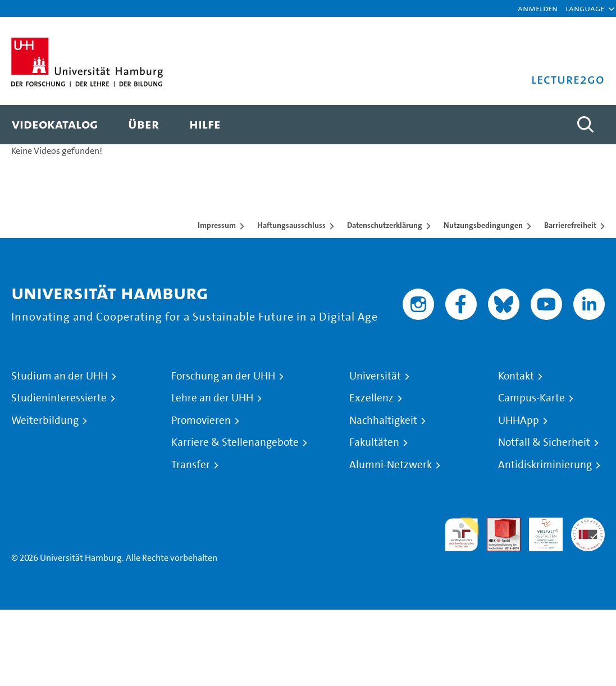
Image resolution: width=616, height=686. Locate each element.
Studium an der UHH (60, 376)
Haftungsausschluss (291, 225)
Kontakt (516, 376)
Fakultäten (374, 442)
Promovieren (201, 420)
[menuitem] (55, 125)
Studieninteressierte (59, 398)
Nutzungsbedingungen (483, 225)
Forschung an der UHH (223, 376)
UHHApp (519, 420)
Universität (375, 376)
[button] (585, 8)
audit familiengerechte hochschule (462, 535)
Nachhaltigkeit (383, 420)
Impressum (217, 225)
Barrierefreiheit (570, 225)
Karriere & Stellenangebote (235, 442)
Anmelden (538, 8)
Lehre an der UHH (212, 398)
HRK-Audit (540, 531)
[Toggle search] (585, 125)
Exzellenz (371, 398)
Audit (498, 524)
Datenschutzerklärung (385, 225)
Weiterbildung (45, 420)
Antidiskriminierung (545, 465)
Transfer (191, 465)
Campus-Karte (531, 398)
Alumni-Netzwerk (391, 465)
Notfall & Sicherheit (544, 442)
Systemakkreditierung (588, 524)
